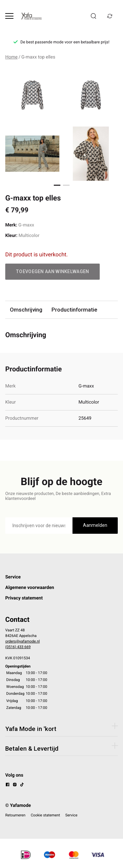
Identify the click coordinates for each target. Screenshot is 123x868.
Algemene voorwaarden (30, 588)
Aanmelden (95, 525)
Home (11, 57)
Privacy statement (24, 598)
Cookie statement (45, 815)
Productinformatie (74, 310)
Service (13, 577)
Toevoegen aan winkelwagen (52, 271)
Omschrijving (26, 310)
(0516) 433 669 (18, 647)
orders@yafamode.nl (22, 641)
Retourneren (15, 815)
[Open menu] (9, 16)
